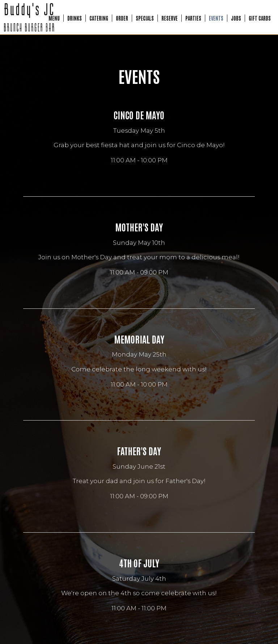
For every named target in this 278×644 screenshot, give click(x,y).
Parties (193, 18)
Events (216, 18)
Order (122, 18)
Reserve (170, 18)
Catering (99, 18)
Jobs (236, 18)
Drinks (75, 18)
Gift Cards (260, 18)
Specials (145, 18)
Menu (54, 18)
